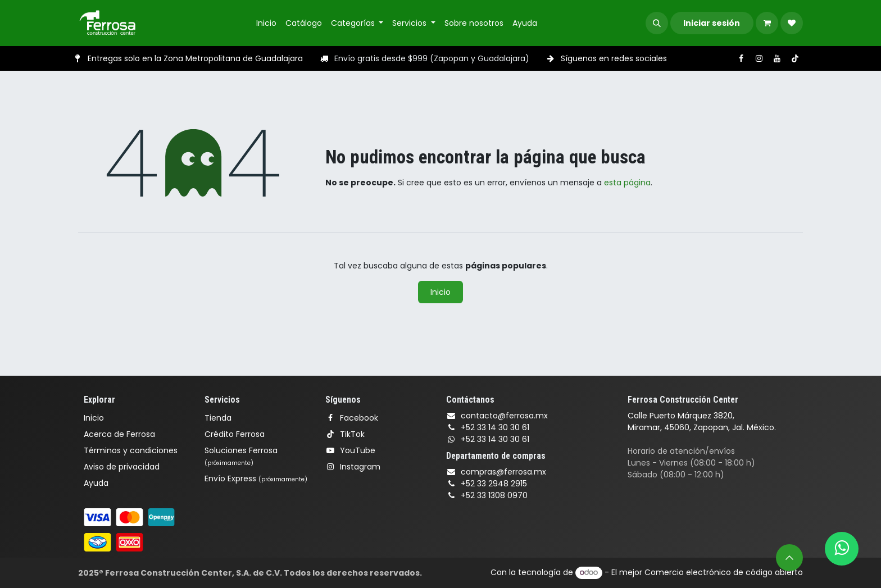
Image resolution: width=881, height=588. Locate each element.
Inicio (440, 292)
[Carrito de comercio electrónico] (767, 23)
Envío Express (256, 478)
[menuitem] (266, 23)
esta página (627, 183)
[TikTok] (795, 58)
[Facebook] (741, 58)
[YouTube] (777, 58)
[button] (657, 23)
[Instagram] (759, 58)
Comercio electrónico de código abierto (724, 572)
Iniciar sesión (712, 23)
